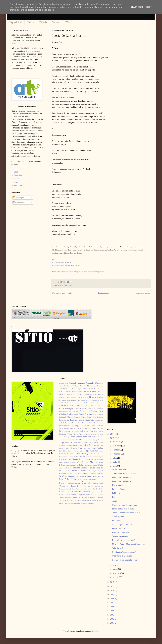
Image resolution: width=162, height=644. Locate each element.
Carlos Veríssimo (71, 403)
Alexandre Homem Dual (68, 386)
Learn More (137, 7)
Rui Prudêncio (98, 489)
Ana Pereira (63, 389)
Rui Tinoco (63, 492)
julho (115, 458)
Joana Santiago (64, 437)
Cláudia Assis (81, 409)
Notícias (31, 22)
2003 (113, 615)
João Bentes (88, 437)
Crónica (89, 414)
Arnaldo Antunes (87, 394)
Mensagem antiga (143, 293)
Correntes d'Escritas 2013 (91, 411)
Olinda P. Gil (74, 476)
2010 (113, 590)
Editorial (63, 417)
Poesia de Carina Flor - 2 (122, 477)
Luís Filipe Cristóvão (89, 451)
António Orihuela (83, 391)
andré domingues (75, 389)
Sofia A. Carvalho (97, 495)
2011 (112, 586)
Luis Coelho (98, 448)
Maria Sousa (68, 468)
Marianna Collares (65, 471)
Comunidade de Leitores (69, 411)
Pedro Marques (83, 479)
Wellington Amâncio (87, 503)
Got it (149, 7)
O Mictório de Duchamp (122, 556)
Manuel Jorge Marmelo (87, 462)
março (115, 569)
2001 (113, 623)
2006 (113, 607)
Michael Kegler (92, 471)
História (43, 22)
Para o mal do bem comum (123, 509)
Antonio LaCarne (70, 391)
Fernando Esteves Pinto (73, 423)
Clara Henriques (66, 409)
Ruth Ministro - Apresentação (124, 540)
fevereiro (117, 573)
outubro (116, 450)
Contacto (56, 22)
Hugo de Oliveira (97, 434)
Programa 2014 (97, 483)
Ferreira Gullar (69, 426)
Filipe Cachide (91, 426)
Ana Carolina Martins (85, 386)
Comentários (19, 203)
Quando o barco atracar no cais (125, 505)
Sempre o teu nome (120, 536)
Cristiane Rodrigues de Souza (72, 414)
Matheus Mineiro (79, 471)
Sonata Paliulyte (65, 497)
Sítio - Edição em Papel (81, 495)
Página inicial (16, 22)
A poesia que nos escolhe (122, 525)
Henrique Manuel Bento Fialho (71, 434)
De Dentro (116, 521)
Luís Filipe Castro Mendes (69, 451)
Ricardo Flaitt (65, 489)
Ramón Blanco (77, 486)
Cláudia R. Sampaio (95, 409)
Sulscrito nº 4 (117, 548)
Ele (113, 497)
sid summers (68, 495)
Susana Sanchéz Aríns (81, 497)
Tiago (114, 501)
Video (66, 503)
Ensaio (17, 172)
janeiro (116, 577)
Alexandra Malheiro (94, 383)
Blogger (95, 631)
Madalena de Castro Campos (93, 457)
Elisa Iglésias (98, 417)
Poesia (70, 286)
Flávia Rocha (76, 428)
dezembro (117, 442)
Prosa (16, 182)
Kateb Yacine (77, 445)
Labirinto (116, 493)
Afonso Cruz (64, 383)
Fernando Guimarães (89, 423)
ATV (67, 22)
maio (115, 466)
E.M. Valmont (98, 414)
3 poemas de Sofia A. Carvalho (125, 473)
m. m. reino (78, 457)
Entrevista (18, 175)
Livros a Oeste (76, 448)
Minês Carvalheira (74, 474)
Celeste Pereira (86, 406)
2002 (113, 619)
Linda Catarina (64, 448)
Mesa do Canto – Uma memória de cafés (128, 544)
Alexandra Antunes (77, 383)
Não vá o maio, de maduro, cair (125, 560)
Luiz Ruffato (69, 457)
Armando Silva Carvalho (72, 394)
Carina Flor (62, 286)
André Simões (88, 389)
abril (115, 565)
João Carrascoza (65, 440)
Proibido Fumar (118, 489)
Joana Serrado (76, 437)
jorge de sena (98, 440)
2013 (113, 438)
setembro (117, 454)
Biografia (94, 397)
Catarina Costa (75, 406)
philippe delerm (74, 483)
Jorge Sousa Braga (80, 443)
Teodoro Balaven (96, 497)
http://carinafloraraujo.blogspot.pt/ (62, 262)
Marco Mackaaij (93, 465)
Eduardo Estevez (73, 417)
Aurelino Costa (64, 397)
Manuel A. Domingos (81, 459)
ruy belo (94, 492)
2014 (113, 434)
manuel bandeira (70, 462)
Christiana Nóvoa (97, 406)
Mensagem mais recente (62, 293)
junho (115, 462)
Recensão (18, 186)
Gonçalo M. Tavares (72, 431)
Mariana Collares (80, 468)
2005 (113, 611)
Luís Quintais (88, 454)
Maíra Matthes (65, 459)
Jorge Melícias (66, 442)
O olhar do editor (119, 470)
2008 (113, 598)
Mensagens (19, 197)
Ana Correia (98, 386)
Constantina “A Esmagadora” (124, 552)
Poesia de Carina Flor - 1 (122, 481)
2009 (113, 594)
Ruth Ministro (84, 492)
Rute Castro (73, 492)
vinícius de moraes (74, 503)
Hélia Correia (98, 431)
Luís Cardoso (87, 448)
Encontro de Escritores (68, 420)
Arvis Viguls (98, 394)
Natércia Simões (97, 474)
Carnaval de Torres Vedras (86, 403)
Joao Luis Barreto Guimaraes (82, 440)
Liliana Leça (98, 445)
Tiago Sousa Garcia (72, 500)
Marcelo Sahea (70, 465)
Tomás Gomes (84, 500)
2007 (113, 603)
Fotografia (87, 428)
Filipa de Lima (80, 426)
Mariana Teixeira (96, 468)
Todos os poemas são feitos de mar (126, 513)
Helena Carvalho (86, 431)
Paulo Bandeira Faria (89, 476)
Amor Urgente (118, 517)
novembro (117, 446)
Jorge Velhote (94, 443)
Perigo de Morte (119, 528)
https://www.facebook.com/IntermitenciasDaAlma (66, 266)
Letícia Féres (88, 445)
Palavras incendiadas (120, 532)
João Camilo (98, 437)
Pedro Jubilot (71, 479)
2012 (113, 582)
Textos (62, 500)
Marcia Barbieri (81, 465)
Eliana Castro (86, 417)
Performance (94, 479)
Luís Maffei (78, 454)
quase (68, 486)
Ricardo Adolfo (97, 486)
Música (86, 474)
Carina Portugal (86, 400)
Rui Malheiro (88, 489)
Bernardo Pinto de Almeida (79, 397)
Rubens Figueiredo (77, 489)
